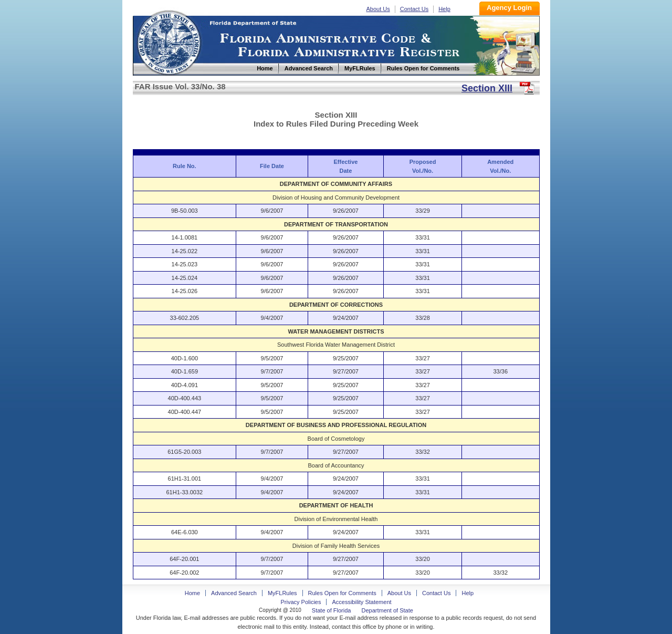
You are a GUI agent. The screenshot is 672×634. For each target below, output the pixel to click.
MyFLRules (282, 593)
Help (444, 9)
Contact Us (414, 9)
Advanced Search (234, 593)
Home (169, 41)
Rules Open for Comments (342, 593)
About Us (378, 9)
